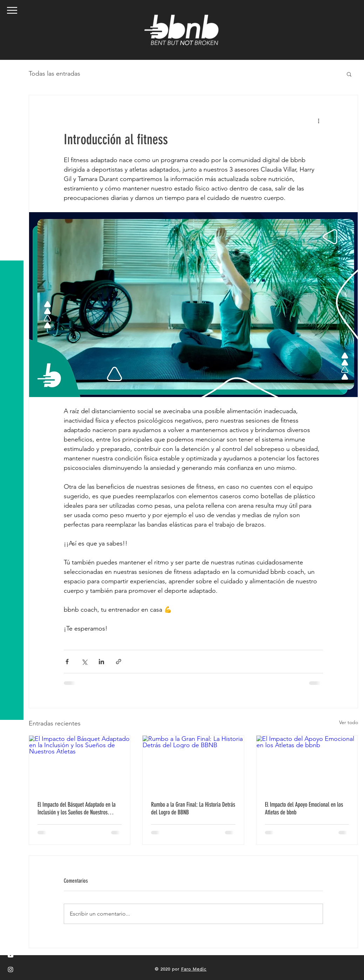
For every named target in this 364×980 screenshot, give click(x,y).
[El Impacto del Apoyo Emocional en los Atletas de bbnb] (307, 764)
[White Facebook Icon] (11, 927)
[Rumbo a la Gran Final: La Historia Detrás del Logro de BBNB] (193, 764)
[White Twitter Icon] (11, 941)
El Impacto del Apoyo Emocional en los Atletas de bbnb (304, 808)
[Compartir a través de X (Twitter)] (84, 662)
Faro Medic (194, 969)
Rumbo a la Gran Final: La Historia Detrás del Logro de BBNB (193, 808)
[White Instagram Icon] (11, 969)
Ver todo (349, 722)
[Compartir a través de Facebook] (67, 662)
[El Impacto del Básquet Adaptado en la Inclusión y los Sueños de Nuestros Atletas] (80, 764)
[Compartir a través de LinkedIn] (101, 662)
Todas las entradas (54, 74)
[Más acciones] (319, 120)
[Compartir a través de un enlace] (119, 662)
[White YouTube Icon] (11, 955)
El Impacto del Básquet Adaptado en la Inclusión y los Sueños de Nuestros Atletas (77, 808)
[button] (12, 10)
